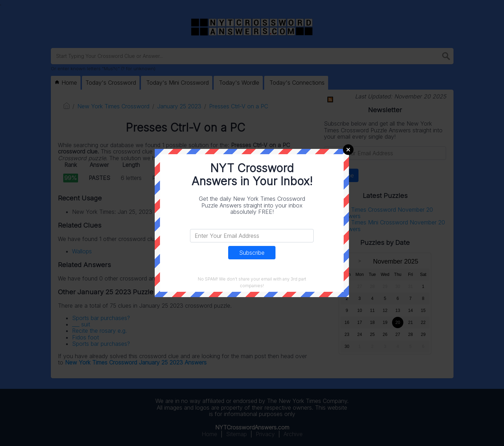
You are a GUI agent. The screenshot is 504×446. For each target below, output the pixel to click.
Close (348, 150)
